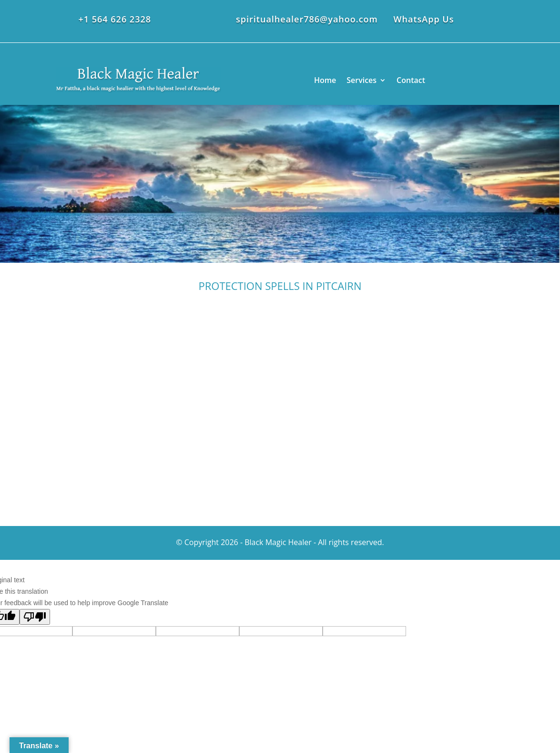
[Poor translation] (35, 617)
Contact (411, 80)
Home (325, 80)
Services (361, 80)
